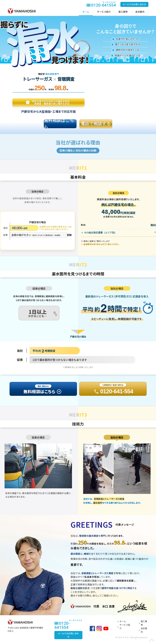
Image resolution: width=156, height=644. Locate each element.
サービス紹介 (104, 12)
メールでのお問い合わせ (134, 4)
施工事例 (123, 12)
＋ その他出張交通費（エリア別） (99, 234)
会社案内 (140, 12)
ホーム (86, 12)
